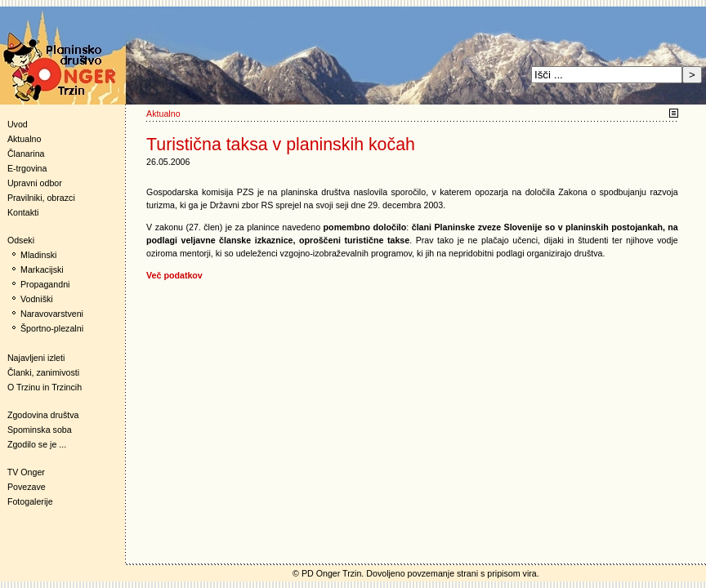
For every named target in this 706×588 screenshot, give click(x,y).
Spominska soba (40, 430)
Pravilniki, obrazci (41, 198)
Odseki (17, 240)
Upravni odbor (35, 183)
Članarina (26, 154)
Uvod (18, 124)
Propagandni (45, 284)
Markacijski (42, 269)
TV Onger (22, 472)
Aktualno (24, 139)
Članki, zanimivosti (43, 372)
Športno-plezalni (52, 328)
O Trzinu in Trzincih (45, 387)
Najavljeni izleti (36, 358)
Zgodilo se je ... (37, 444)
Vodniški (37, 299)
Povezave (27, 487)
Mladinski (38, 255)
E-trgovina (27, 168)
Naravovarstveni (52, 314)
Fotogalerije (30, 501)
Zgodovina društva (40, 415)
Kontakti (23, 212)
